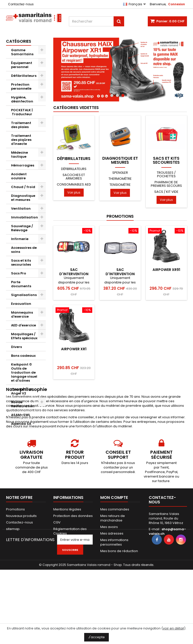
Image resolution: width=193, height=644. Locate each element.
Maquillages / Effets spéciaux (24, 336)
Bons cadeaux (23, 356)
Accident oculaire (19, 176)
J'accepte (96, 637)
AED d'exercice (23, 325)
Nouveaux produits (21, 562)
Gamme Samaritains (22, 52)
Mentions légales (67, 555)
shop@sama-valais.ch (167, 577)
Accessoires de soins (24, 250)
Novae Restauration (23, 404)
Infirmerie (20, 239)
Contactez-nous (21, 4)
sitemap (13, 575)
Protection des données (73, 562)
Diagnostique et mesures (23, 198)
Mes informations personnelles (114, 588)
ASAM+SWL (21, 415)
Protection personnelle (21, 86)
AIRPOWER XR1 (74, 349)
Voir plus (74, 192)
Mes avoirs (109, 573)
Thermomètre (120, 179)
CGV (57, 568)
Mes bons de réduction (119, 597)
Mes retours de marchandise (113, 564)
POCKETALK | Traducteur (22, 112)
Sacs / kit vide (166, 192)
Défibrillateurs (24, 76)
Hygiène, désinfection (22, 99)
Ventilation (21, 209)
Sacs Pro (19, 273)
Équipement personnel (22, 65)
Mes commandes (115, 555)
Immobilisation (25, 217)
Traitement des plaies (21, 125)
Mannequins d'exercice (22, 314)
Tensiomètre (120, 185)
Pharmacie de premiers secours (166, 184)
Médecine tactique (19, 155)
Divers (16, 347)
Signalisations (24, 295)
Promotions (120, 216)
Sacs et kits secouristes (21, 262)
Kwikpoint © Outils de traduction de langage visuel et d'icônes (24, 372)
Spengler (120, 173)
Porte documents (21, 284)
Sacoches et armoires (74, 177)
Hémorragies (23, 165)
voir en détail (173, 628)
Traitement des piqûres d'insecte (21, 140)
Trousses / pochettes (166, 174)
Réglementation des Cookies (70, 577)
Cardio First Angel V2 (21, 391)
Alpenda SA (21, 424)
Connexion (177, 4)
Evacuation (21, 304)
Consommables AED (74, 184)
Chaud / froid (23, 187)
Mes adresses (112, 579)
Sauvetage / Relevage (22, 228)
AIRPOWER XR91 (166, 270)
